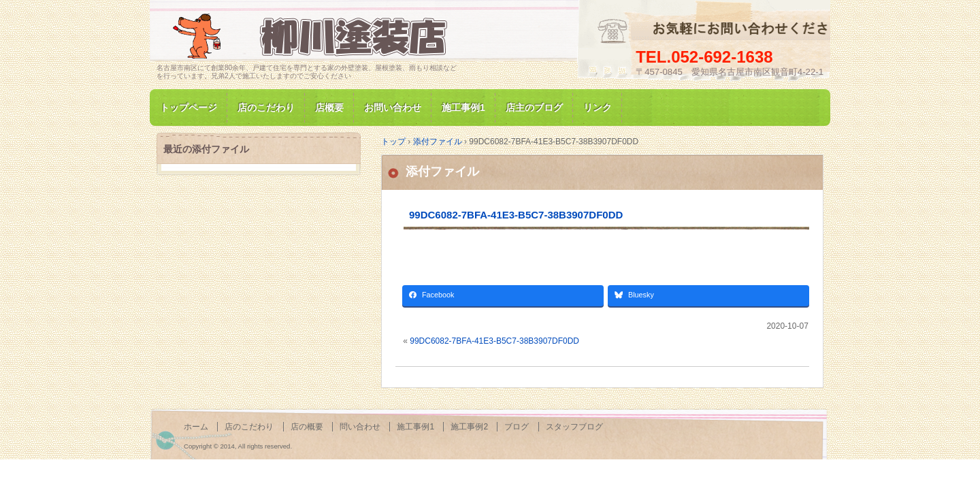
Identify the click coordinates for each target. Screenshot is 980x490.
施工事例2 (469, 427)
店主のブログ (534, 108)
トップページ (189, 108)
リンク (598, 108)
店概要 (329, 108)
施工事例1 (463, 108)
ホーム (196, 427)
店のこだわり (266, 108)
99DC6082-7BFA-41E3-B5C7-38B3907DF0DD (516, 215)
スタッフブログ (574, 427)
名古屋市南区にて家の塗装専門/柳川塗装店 (313, 36)
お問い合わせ (393, 108)
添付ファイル (442, 171)
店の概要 (307, 427)
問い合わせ (360, 427)
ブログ (517, 427)
